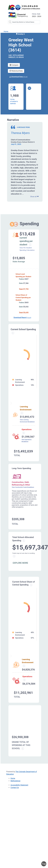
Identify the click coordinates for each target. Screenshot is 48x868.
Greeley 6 (20, 34)
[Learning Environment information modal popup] (24, 666)
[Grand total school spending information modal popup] (23, 749)
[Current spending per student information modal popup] (30, 245)
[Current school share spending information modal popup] (31, 585)
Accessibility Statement (19, 785)
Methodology (15, 781)
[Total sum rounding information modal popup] (14, 556)
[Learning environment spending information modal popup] (22, 413)
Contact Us (15, 788)
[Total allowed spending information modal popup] (24, 541)
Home (6, 31)
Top (44, 864)
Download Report (22, 318)
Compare (14, 65)
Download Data (18, 77)
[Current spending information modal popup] (13, 333)
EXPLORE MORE (20, 563)
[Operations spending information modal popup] (24, 433)
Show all (34, 197)
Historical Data (16, 71)
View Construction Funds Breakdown (23, 487)
